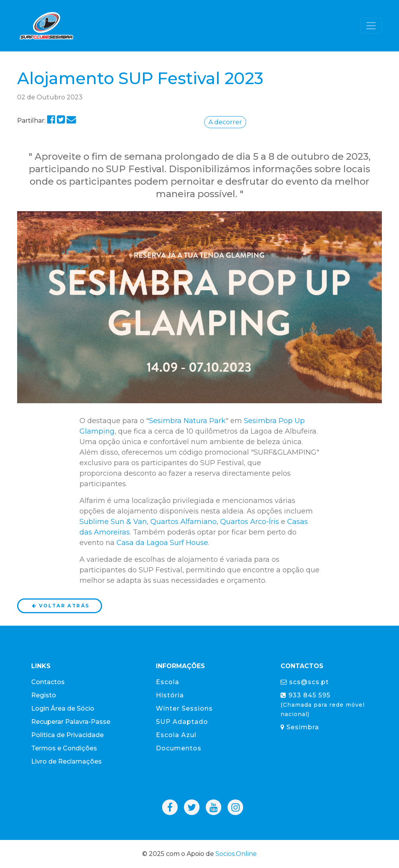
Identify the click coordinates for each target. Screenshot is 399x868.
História (170, 695)
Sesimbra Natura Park (187, 421)
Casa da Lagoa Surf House (162, 543)
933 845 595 (323, 705)
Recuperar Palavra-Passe (71, 722)
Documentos (179, 748)
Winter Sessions (184, 708)
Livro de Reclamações (66, 761)
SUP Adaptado (182, 722)
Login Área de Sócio (63, 708)
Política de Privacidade (67, 735)
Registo (44, 695)
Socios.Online (236, 854)
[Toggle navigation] (371, 26)
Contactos (48, 682)
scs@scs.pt (305, 682)
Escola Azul (176, 735)
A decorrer (225, 122)
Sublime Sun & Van (113, 522)
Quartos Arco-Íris (250, 522)
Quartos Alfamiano (184, 522)
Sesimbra (300, 727)
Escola (168, 682)
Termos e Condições (64, 748)
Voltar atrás (60, 606)
